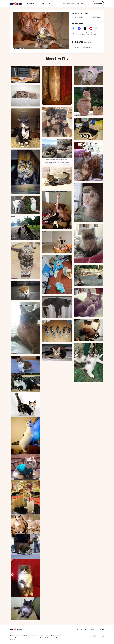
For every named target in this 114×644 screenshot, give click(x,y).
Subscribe (98, 4)
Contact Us (82, 629)
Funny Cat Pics (45, 4)
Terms (102, 629)
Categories (31, 4)
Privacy (92, 629)
